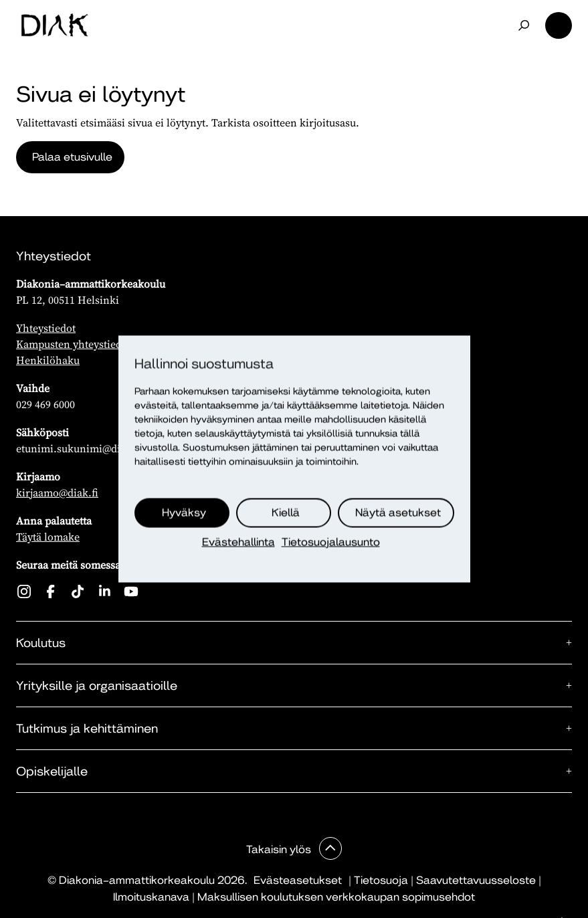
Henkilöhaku (48, 360)
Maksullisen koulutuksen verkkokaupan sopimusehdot (336, 897)
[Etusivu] (55, 25)
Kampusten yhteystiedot (74, 344)
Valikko (559, 25)
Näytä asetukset (398, 513)
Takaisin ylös (280, 849)
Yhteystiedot (46, 328)
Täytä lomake (48, 537)
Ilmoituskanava (151, 897)
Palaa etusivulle (72, 157)
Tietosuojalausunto (331, 542)
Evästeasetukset (298, 880)
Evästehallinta (238, 542)
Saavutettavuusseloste (476, 880)
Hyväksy (184, 513)
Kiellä (286, 513)
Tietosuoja (381, 880)
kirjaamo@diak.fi (57, 492)
